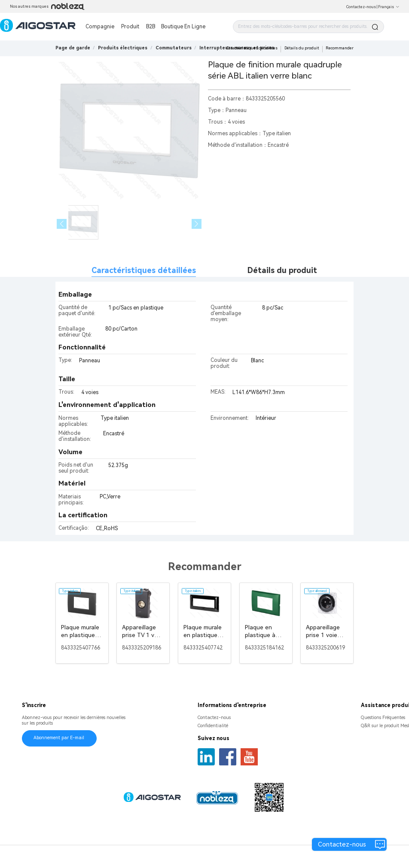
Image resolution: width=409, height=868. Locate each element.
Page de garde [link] (73, 48)
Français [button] (389, 7)
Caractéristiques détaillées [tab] (144, 270)
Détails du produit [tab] (282, 270)
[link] (123, 48)
